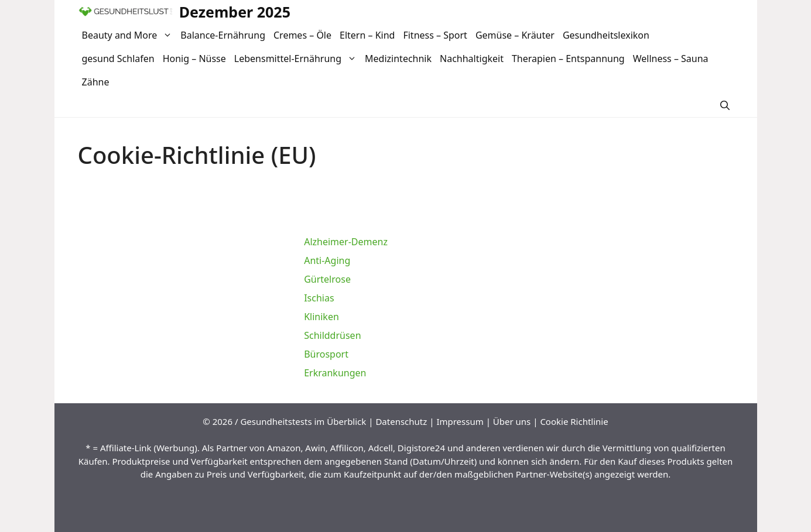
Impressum (460, 421)
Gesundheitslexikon (606, 35)
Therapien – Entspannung (568, 59)
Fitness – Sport (435, 35)
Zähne (96, 82)
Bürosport (326, 354)
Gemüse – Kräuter (515, 35)
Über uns (512, 421)
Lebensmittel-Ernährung (297, 59)
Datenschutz (401, 421)
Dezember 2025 (235, 12)
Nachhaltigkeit (472, 59)
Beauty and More (129, 35)
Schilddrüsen (332, 335)
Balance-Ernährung (223, 35)
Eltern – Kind (367, 35)
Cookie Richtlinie (574, 421)
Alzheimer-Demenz (346, 242)
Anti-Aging (327, 260)
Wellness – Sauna (671, 59)
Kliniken (321, 317)
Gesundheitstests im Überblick (303, 421)
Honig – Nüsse (194, 59)
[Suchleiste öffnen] (725, 105)
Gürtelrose (327, 279)
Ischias (319, 298)
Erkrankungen (335, 373)
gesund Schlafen (118, 59)
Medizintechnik (398, 59)
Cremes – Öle (302, 35)
